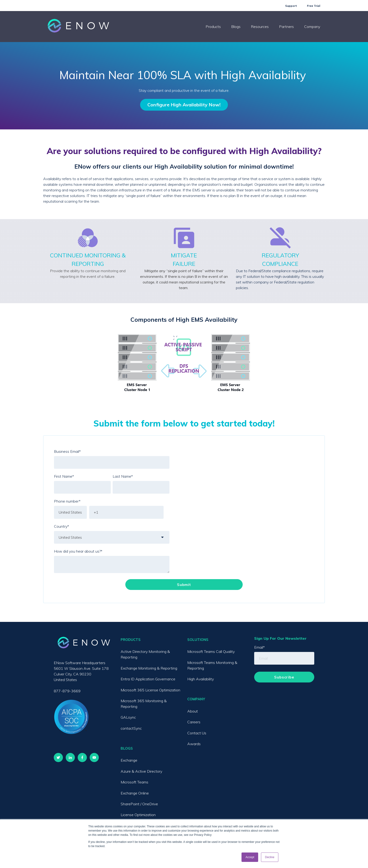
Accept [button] (250, 857)
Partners (286, 27)
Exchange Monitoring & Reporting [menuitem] (149, 668)
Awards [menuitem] (194, 744)
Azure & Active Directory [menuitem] (141, 771)
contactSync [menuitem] (131, 728)
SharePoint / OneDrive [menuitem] (139, 804)
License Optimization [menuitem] (138, 815)
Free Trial (314, 6)
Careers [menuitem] (194, 722)
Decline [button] (270, 857)
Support (291, 6)
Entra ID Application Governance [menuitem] (148, 679)
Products (213, 27)
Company (312, 27)
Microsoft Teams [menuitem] (134, 782)
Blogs (236, 27)
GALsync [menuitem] (128, 717)
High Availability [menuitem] (201, 679)
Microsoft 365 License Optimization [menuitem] (150, 690)
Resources (260, 27)
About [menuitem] (193, 711)
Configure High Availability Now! (184, 105)
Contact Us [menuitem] (197, 733)
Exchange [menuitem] (129, 760)
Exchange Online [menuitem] (135, 793)
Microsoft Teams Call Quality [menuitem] (211, 651)
